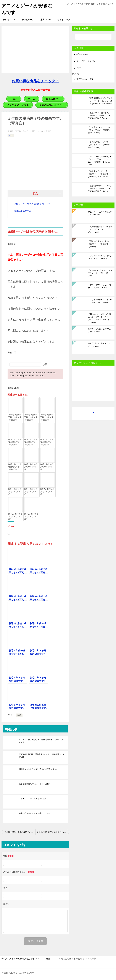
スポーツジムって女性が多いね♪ (32, 799)
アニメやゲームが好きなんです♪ (100, 213)
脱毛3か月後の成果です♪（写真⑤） (47, 492)
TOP (22, 959)
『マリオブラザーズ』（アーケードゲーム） (100, 301)
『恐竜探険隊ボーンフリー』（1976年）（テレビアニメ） (100, 189)
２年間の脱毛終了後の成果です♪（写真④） (15, 417)
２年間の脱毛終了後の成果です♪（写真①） (47, 417)
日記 (11, 136)
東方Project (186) (85, 79)
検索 (45, 364)
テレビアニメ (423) (86, 61)
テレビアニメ (9, 20)
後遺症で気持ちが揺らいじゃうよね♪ (34, 784)
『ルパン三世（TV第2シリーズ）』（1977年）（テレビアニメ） (100, 161)
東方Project (46, 20)
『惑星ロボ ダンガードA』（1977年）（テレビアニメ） (100, 115)
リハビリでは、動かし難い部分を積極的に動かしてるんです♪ (41, 741)
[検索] (93, 37)
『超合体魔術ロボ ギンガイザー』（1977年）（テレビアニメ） (100, 101)
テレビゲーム (28, 20)
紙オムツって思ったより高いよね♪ (100, 330)
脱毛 (19, 715)
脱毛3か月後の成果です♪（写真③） (31, 517)
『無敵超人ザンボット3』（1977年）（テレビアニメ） (100, 174)
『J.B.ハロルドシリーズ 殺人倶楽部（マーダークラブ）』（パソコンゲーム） (100, 318)
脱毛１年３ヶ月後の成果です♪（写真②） (47, 442)
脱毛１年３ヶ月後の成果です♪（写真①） (15, 467)
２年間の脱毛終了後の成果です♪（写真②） (31, 417)
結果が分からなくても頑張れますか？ (35, 813)
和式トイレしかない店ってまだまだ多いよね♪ (38, 769)
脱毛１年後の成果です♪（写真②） (15, 492)
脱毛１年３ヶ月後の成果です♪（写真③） (31, 442)
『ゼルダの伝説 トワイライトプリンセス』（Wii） (100, 273)
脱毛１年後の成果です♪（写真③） (47, 467)
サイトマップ (64, 20)
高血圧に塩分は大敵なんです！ (99, 345)
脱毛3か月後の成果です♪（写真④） (15, 517)
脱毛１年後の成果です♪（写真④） (31, 467)
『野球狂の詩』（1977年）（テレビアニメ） (99, 145)
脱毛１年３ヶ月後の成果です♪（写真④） (15, 442)
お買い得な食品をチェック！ (35, 81)
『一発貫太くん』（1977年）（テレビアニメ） (100, 130)
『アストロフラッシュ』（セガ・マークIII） (100, 286)
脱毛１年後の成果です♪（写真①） (31, 492)
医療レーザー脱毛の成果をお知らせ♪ (32, 204)
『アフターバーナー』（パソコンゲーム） (100, 257)
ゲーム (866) (82, 54)
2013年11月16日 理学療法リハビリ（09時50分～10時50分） (41, 756)
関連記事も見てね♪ (23, 211)
